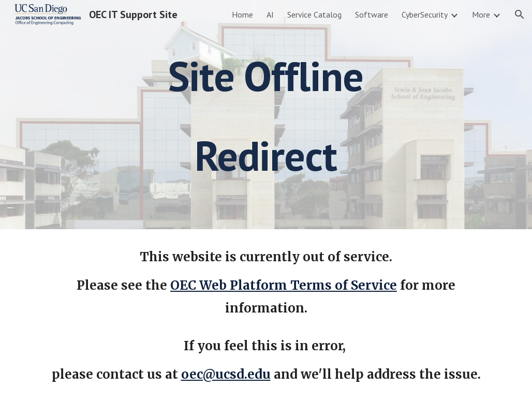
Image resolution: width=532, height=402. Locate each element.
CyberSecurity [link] (425, 14)
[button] (520, 14)
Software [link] (372, 14)
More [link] (481, 14)
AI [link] (270, 14)
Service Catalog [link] (314, 14)
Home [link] (242, 14)
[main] (266, 115)
